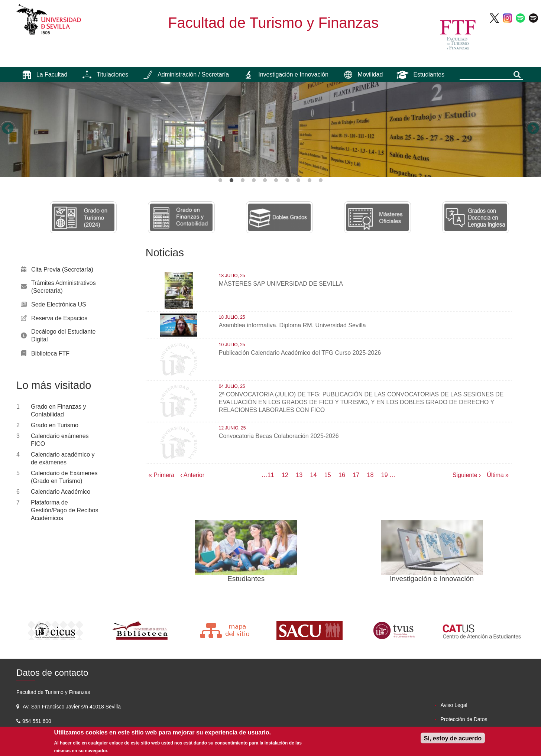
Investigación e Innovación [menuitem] (293, 74)
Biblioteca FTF (50, 353)
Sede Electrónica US (59, 304)
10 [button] (321, 181)
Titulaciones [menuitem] (112, 74)
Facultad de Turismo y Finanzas (273, 23)
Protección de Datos (464, 719)
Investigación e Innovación (432, 579)
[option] (270, 129)
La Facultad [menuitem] (52, 74)
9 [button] (310, 181)
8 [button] (298, 181)
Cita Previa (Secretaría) (62, 270)
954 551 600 (38, 721)
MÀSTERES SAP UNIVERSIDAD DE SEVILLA (281, 284)
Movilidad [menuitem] (370, 74)
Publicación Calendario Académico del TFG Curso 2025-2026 (300, 353)
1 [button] (220, 181)
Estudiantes (246, 579)
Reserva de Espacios (59, 318)
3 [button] (243, 181)
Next (533, 129)
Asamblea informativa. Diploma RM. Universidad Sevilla (292, 325)
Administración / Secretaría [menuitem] (193, 74)
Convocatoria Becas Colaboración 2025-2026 (279, 436)
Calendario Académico (61, 492)
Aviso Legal (454, 705)
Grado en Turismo (55, 425)
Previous (8, 129)
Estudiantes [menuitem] (429, 74)
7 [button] (287, 181)
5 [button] (265, 181)
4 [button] (254, 181)
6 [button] (276, 181)
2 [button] (231, 181)
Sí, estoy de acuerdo (453, 738)
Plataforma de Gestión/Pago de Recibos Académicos (64, 510)
